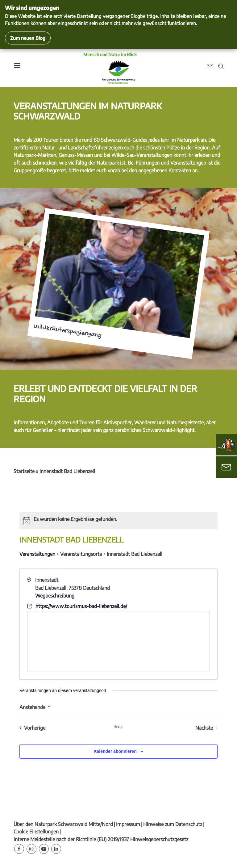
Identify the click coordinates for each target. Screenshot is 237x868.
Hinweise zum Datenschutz (173, 824)
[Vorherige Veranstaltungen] (32, 728)
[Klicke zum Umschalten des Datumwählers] (35, 707)
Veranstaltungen (37, 554)
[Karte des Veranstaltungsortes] (118, 642)
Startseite (24, 471)
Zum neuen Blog (28, 38)
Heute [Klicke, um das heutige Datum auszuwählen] (118, 727)
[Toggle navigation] (17, 68)
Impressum (128, 824)
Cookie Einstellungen (36, 832)
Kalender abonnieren (115, 751)
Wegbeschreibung (55, 596)
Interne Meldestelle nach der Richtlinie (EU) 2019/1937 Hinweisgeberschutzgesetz (101, 839)
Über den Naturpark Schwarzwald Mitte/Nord (63, 824)
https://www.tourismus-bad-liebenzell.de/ (81, 606)
